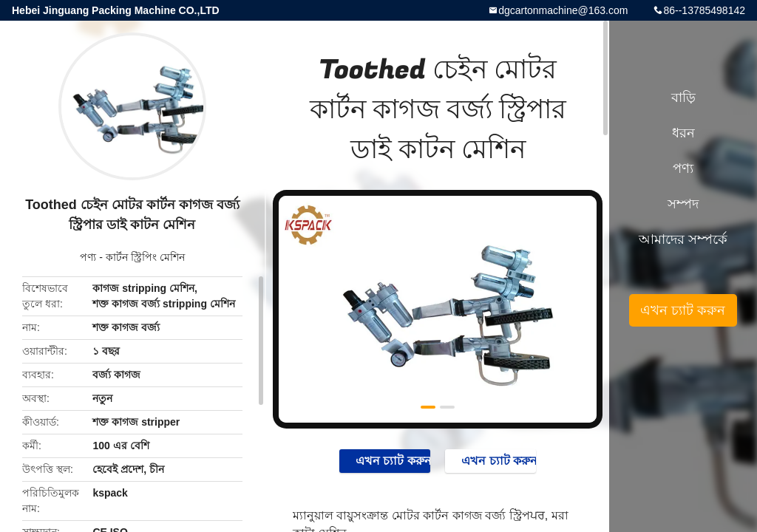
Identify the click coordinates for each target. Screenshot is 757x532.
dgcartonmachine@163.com (563, 10)
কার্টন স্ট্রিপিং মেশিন (145, 257)
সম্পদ (683, 204)
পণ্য (88, 257)
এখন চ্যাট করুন (386, 460)
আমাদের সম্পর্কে (683, 239)
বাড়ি (683, 98)
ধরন (683, 133)
